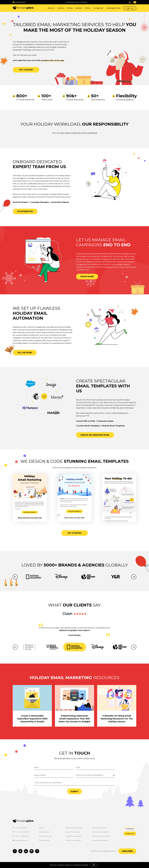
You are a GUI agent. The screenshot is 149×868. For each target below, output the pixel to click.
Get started (26, 70)
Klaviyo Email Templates (73, 832)
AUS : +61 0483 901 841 (21, 836)
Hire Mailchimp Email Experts (101, 836)
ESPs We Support (44, 832)
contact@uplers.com (20, 840)
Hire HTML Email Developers (100, 832)
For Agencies (98, 8)
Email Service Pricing (45, 836)
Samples (79, 8)
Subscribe (127, 851)
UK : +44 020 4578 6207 (21, 832)
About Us (51, 8)
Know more (87, 277)
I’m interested (25, 211)
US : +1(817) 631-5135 (20, 828)
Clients (88, 8)
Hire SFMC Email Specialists (100, 840)
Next (134, 577)
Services (61, 8)
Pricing (70, 8)
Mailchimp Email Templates (74, 828)
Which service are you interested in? (90, 775)
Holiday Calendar (44, 840)
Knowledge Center (113, 8)
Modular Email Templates (73, 840)
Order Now (130, 8)
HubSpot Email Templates (73, 836)
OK (94, 865)
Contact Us (130, 829)
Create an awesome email (95, 435)
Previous (15, 577)
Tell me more (25, 353)
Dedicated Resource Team (99, 828)
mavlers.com (19, 2)
